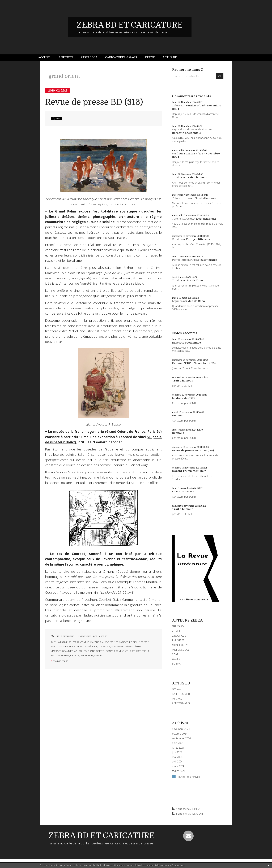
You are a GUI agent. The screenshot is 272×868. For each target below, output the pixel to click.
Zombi (176, 177)
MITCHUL (177, 699)
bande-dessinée (109, 642)
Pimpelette (179, 260)
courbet (130, 651)
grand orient (96, 651)
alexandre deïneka (122, 646)
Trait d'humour (197, 177)
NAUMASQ (178, 626)
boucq (83, 651)
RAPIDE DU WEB (181, 694)
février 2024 (179, 771)
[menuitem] (46, 58)
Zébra (176, 106)
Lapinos (177, 301)
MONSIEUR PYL (180, 645)
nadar (98, 656)
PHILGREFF (178, 640)
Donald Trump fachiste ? (189, 471)
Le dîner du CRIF (184, 398)
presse (145, 642)
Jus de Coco (194, 280)
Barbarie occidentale (186, 133)
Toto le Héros (181, 198)
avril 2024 (177, 762)
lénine (137, 646)
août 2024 (178, 743)
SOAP (175, 654)
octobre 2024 (180, 734)
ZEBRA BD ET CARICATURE (130, 25)
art (82, 646)
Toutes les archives (189, 777)
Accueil (45, 58)
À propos (66, 58)
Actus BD (170, 58)
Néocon (177, 415)
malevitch (104, 646)
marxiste (56, 651)
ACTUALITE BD (100, 636)
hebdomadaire (59, 646)
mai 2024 (177, 757)
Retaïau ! (178, 433)
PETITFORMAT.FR (181, 703)
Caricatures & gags (121, 58)
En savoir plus (178, 865)
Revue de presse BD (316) (94, 102)
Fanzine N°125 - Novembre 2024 (194, 363)
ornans (75, 656)
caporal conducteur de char (190, 129)
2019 (76, 646)
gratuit (85, 642)
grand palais (70, 651)
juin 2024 (177, 752)
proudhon (87, 656)
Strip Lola (89, 58)
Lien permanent (62, 636)
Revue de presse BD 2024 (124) (193, 450)
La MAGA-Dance (183, 492)
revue (136, 642)
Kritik (150, 58)
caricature (125, 642)
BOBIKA (176, 664)
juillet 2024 (178, 748)
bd (70, 642)
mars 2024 (178, 766)
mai (71, 646)
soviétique (91, 646)
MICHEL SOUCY (181, 650)
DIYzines (177, 689)
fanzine (95, 642)
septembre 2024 (181, 738)
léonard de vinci (114, 651)
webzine (63, 642)
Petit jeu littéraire (198, 239)
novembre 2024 (181, 729)
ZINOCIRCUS (179, 636)
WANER (176, 659)
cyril (175, 154)
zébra (76, 642)
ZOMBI (176, 631)
